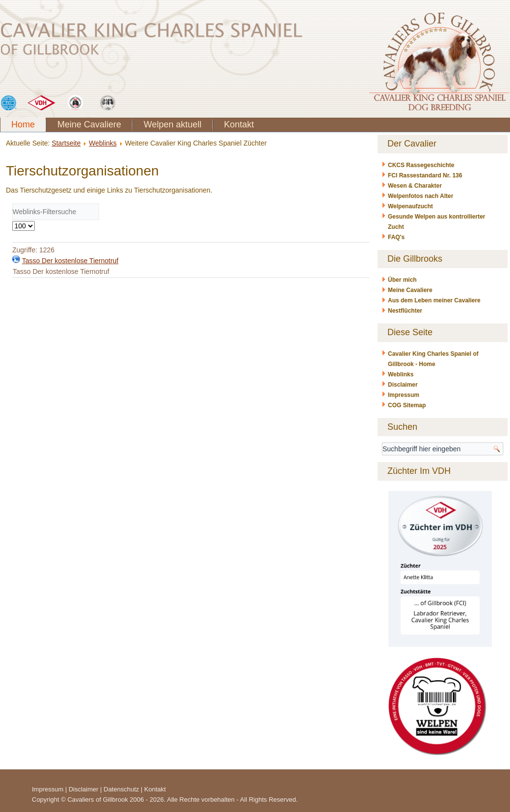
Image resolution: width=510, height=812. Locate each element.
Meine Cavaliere (89, 124)
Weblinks (103, 143)
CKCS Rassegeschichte (421, 165)
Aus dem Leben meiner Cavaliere (434, 300)
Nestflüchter (405, 311)
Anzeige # (13, 220)
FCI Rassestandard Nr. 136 (425, 175)
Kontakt (239, 124)
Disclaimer (403, 385)
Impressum (404, 395)
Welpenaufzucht (410, 206)
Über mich (402, 280)
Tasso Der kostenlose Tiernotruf (70, 261)
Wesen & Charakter (415, 186)
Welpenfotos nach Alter (421, 196)
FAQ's (396, 237)
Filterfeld (13, 204)
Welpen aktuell (173, 124)
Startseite (66, 143)
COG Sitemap (407, 405)
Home (23, 124)
